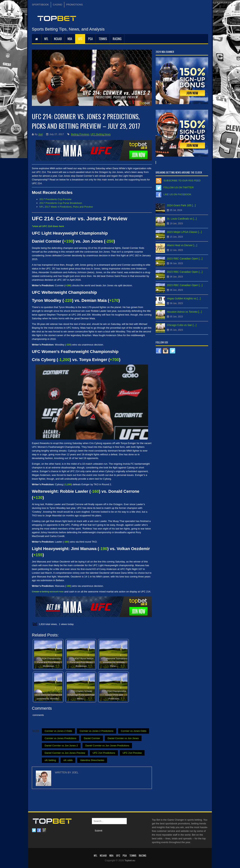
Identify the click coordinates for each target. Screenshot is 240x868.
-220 (68, 300)
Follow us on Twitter (179, 187)
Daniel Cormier (92, 738)
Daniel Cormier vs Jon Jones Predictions (107, 746)
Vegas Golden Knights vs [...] (184, 298)
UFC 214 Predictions (104, 753)
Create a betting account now (48, 592)
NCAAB (58, 39)
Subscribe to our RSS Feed (182, 181)
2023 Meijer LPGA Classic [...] (184, 232)
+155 (38, 555)
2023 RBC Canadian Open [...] (185, 259)
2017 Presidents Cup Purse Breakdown (61, 203)
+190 (68, 241)
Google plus (44, 830)
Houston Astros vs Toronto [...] (184, 312)
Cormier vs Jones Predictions (60, 738)
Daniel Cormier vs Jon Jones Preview (65, 753)
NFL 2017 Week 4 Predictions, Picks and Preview (66, 207)
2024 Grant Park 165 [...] (181, 205)
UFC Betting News (101, 134)
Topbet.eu (130, 860)
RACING (117, 39)
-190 (103, 549)
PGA (90, 39)
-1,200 (64, 360)
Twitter (34, 830)
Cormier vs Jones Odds (134, 731)
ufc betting (50, 760)
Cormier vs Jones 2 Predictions (97, 731)
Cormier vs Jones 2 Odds (58, 731)
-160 (95, 491)
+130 (38, 498)
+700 (114, 360)
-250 (109, 241)
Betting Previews (80, 134)
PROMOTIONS (75, 5)
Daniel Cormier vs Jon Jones (123, 738)
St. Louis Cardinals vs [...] (182, 219)
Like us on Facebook (177, 194)
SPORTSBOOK (40, 5)
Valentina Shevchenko (92, 760)
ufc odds (68, 760)
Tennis (103, 39)
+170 (114, 300)
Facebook (39, 830)
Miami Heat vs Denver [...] (182, 245)
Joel (40, 134)
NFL (46, 39)
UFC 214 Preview (132, 753)
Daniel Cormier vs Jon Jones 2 (61, 746)
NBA (70, 39)
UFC (80, 39)
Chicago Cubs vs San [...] (182, 325)
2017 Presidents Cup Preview (55, 199)
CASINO (58, 5)
